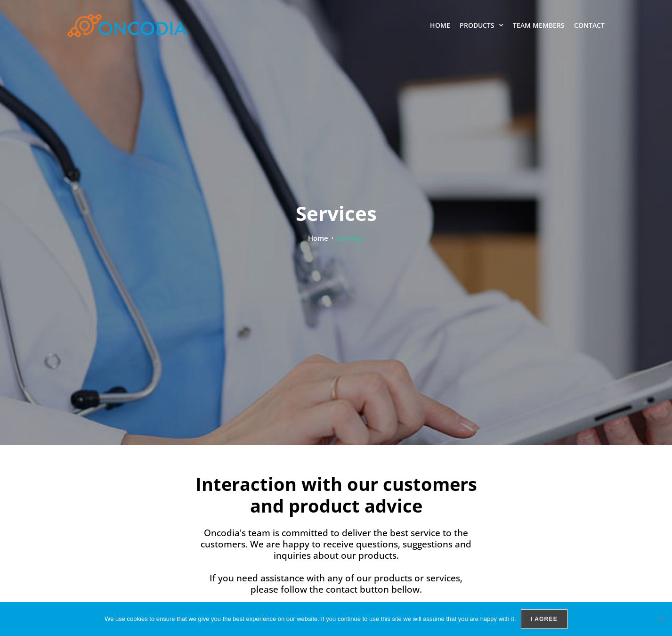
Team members (539, 25)
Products (482, 25)
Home (440, 25)
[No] (660, 619)
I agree (544, 619)
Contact (589, 25)
